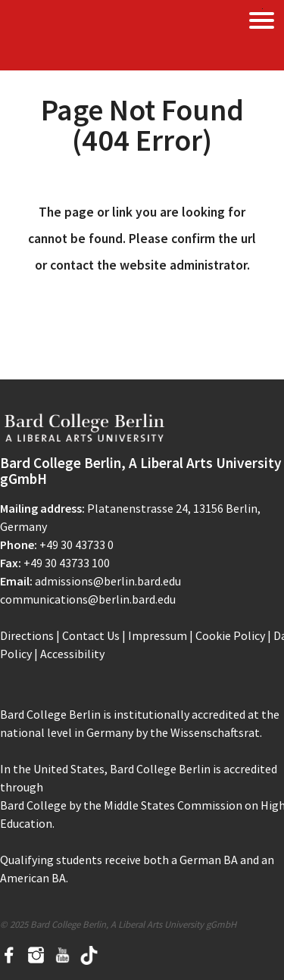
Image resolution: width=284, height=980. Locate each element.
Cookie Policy (230, 635)
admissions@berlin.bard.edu (108, 581)
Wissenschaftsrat (215, 732)
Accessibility (72, 654)
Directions (27, 635)
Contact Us (91, 635)
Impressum (158, 635)
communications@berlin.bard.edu (88, 599)
